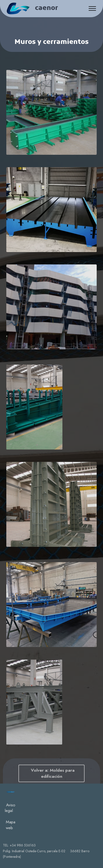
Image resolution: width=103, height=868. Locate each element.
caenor (47, 8)
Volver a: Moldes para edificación (51, 773)
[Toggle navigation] (92, 8)
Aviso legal (10, 836)
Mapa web (11, 853)
